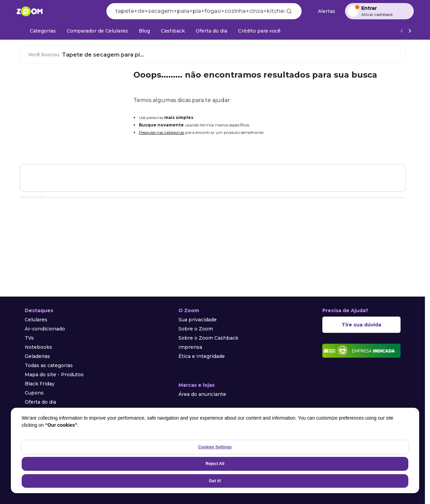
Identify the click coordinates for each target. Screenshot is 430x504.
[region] (215, 450)
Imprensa (190, 347)
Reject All (215, 464)
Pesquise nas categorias (162, 132)
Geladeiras (37, 356)
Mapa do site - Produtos (54, 375)
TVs (29, 338)
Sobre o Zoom (196, 329)
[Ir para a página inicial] (29, 11)
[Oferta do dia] (211, 31)
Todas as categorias (49, 365)
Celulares (36, 320)
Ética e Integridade (202, 356)
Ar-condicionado (45, 329)
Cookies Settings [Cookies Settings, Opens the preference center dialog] (215, 447)
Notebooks (38, 347)
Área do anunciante (202, 394)
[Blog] (144, 31)
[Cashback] (173, 31)
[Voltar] (402, 31)
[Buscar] (289, 11)
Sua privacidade (198, 320)
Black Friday (40, 384)
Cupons (34, 393)
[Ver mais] (410, 31)
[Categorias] (39, 31)
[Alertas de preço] (323, 11)
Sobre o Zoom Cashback (208, 338)
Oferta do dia (40, 402)
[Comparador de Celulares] (97, 31)
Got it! (215, 481)
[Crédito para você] (259, 31)
